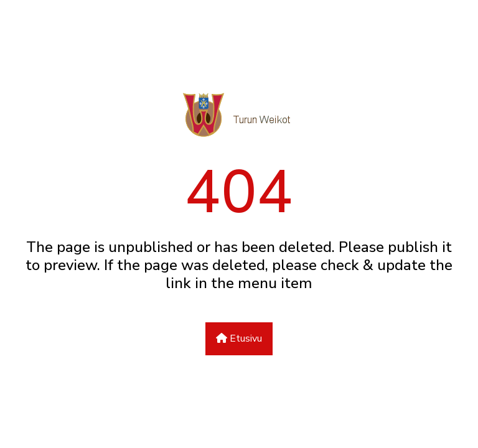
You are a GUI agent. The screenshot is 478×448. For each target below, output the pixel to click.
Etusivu (239, 338)
